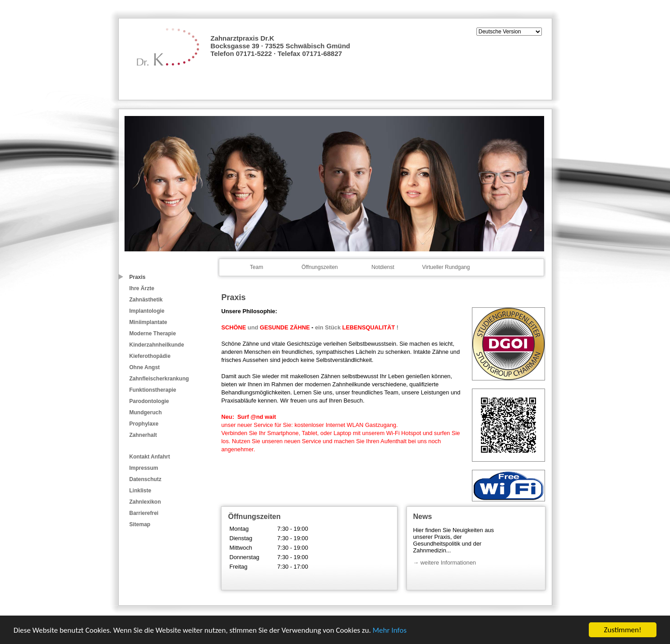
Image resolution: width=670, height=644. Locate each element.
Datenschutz (146, 479)
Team (256, 267)
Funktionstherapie (153, 390)
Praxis (138, 277)
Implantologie (147, 311)
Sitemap (140, 524)
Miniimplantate (148, 322)
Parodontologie (149, 401)
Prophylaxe (144, 424)
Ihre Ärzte (142, 288)
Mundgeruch (146, 412)
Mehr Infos (390, 630)
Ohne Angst (145, 367)
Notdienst (383, 267)
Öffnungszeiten (320, 267)
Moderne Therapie (153, 334)
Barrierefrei (144, 513)
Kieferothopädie (150, 356)
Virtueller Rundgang (446, 267)
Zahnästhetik (146, 300)
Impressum (144, 468)
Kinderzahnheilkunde (157, 345)
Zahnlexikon (145, 502)
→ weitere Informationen (445, 563)
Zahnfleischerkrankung (159, 379)
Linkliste (141, 491)
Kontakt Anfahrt (150, 457)
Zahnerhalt (143, 435)
